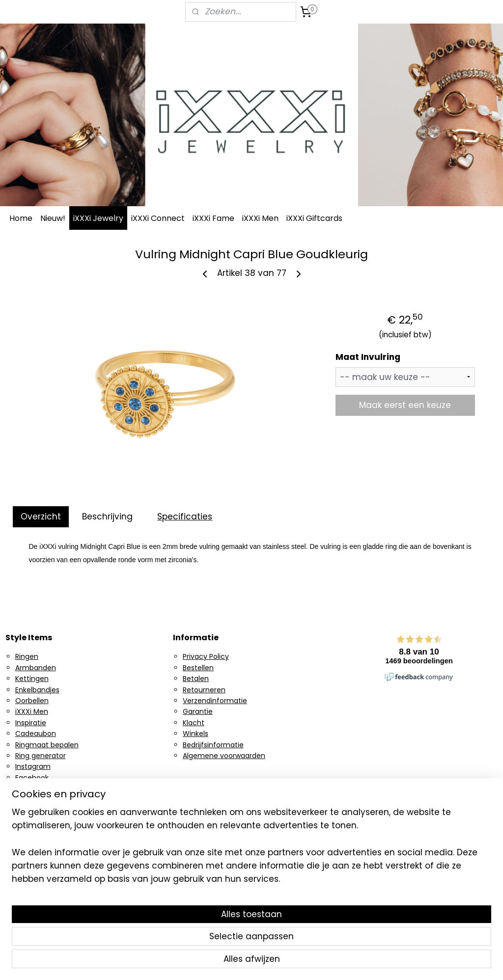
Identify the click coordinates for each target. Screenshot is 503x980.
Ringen (27, 656)
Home (21, 218)
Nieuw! (53, 218)
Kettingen (32, 679)
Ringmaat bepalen (47, 745)
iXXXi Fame (213, 218)
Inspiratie (31, 723)
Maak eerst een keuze (405, 405)
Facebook (32, 778)
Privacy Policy (206, 656)
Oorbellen (32, 701)
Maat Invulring (368, 357)
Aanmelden (206, 844)
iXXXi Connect (158, 218)
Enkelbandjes (37, 690)
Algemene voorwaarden (224, 756)
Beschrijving (107, 517)
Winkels (196, 734)
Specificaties (185, 517)
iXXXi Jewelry (98, 218)
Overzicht (41, 517)
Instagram (33, 766)
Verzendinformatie (215, 701)
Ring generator (41, 756)
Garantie (198, 711)
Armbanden (36, 668)
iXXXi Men (260, 218)
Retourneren (204, 690)
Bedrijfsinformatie (213, 745)
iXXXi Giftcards (314, 218)
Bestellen (198, 668)
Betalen (196, 679)
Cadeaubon (36, 734)
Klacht (194, 723)
